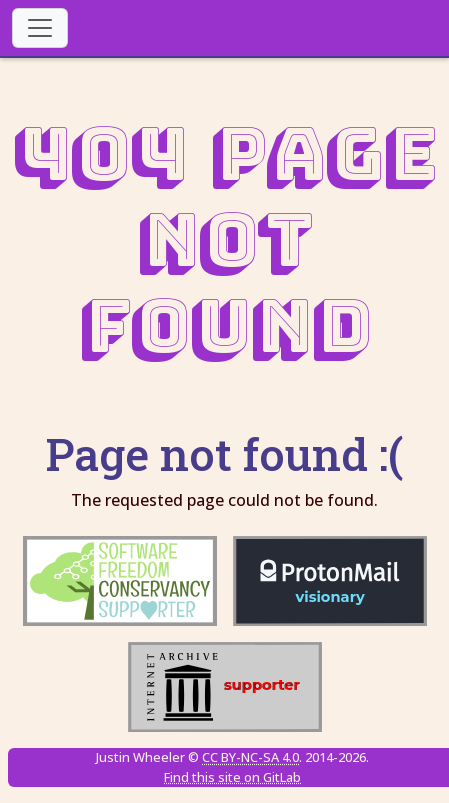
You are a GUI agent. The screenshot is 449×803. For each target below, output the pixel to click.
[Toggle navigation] (40, 28)
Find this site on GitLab (232, 777)
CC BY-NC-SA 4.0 (250, 757)
